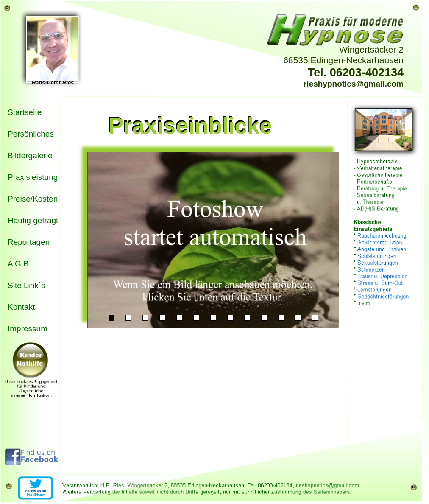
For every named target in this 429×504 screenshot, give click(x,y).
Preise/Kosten (33, 199)
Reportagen (29, 242)
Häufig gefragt (33, 220)
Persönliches (31, 134)
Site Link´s (26, 285)
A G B (18, 264)
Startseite (25, 112)
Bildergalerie (30, 155)
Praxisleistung (33, 177)
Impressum (28, 329)
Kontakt (21, 307)
